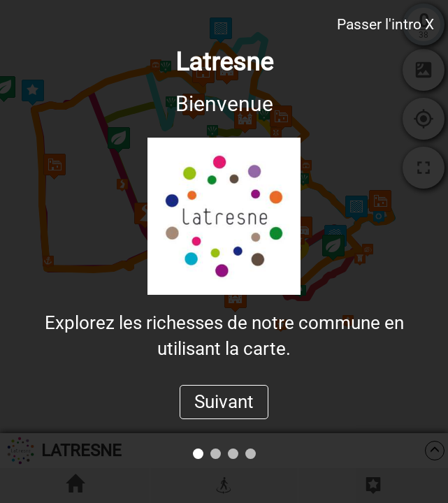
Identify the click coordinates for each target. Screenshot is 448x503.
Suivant (224, 402)
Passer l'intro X (385, 24)
